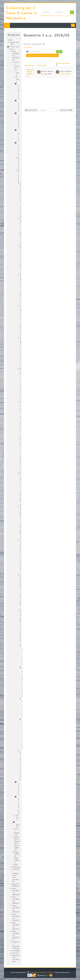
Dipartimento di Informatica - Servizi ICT (41, 972)
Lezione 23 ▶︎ (66, 110)
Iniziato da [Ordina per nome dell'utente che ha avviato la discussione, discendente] (41, 65)
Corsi (12, 49)
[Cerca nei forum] (42, 52)
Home (10, 40)
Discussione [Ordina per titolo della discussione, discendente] (29, 65)
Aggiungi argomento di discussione (42, 55)
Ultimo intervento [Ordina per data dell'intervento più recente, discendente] (63, 63)
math (7, 25)
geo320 (18, 175)
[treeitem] (14, 501)
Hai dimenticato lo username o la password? (57, 15)
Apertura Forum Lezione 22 (31, 73)
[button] (27, 52)
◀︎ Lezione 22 (31, 110)
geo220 (18, 163)
